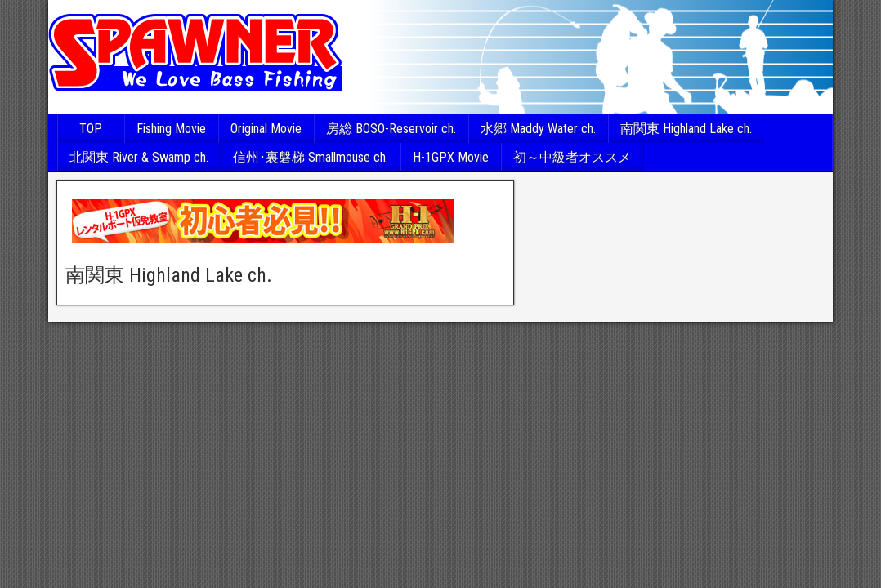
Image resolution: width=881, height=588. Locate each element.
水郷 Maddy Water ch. (538, 129)
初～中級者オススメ (572, 157)
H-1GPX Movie (451, 157)
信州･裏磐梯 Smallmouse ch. (311, 157)
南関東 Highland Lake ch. (686, 129)
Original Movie (266, 129)
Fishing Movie (171, 129)
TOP (91, 129)
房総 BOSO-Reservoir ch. (391, 129)
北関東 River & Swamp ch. (139, 157)
